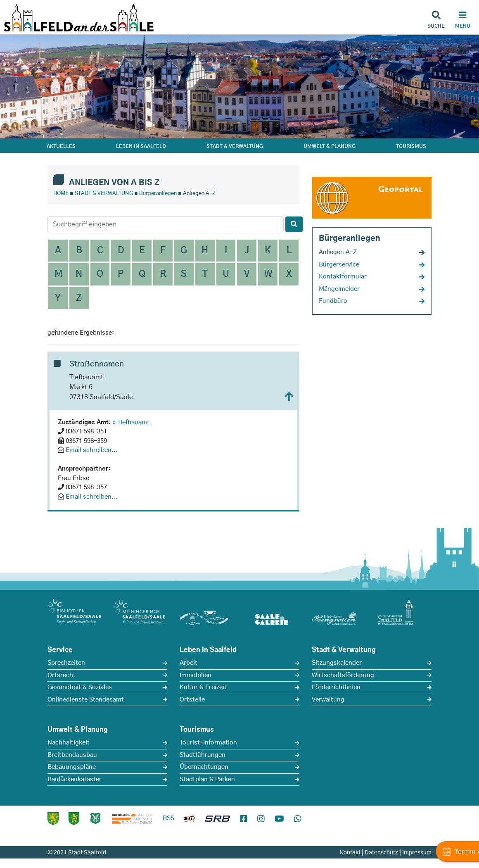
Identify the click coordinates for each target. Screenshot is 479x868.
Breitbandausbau (72, 755)
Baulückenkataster (75, 779)
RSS (168, 818)
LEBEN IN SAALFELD (141, 146)
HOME (61, 194)
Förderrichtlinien (336, 687)
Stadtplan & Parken (207, 779)
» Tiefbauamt (131, 422)
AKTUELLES (61, 146)
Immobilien (196, 675)
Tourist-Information (208, 743)
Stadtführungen (203, 755)
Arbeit (189, 663)
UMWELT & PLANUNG (330, 146)
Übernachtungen (204, 767)
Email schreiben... (92, 450)
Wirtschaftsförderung (343, 675)
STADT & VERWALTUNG (235, 146)
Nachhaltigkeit (69, 743)
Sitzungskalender (337, 663)
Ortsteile (192, 700)
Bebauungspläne (72, 767)
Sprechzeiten (66, 663)
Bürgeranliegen (158, 194)
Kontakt (350, 853)
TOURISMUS (411, 146)
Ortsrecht (62, 675)
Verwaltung (328, 700)
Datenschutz (381, 853)
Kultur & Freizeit (203, 687)
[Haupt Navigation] (462, 21)
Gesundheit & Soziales (80, 687)
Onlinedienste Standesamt (86, 700)
